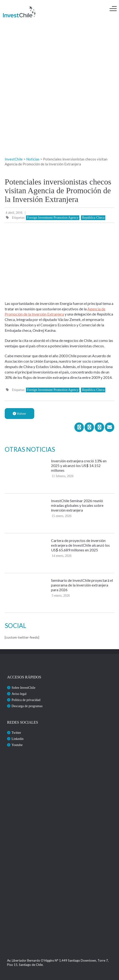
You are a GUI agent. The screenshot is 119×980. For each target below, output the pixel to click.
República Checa (93, 218)
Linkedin (18, 739)
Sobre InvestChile (23, 688)
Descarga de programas (27, 706)
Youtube (17, 745)
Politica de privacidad (26, 700)
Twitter (16, 733)
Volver (19, 413)
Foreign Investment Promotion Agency (53, 218)
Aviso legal (19, 694)
